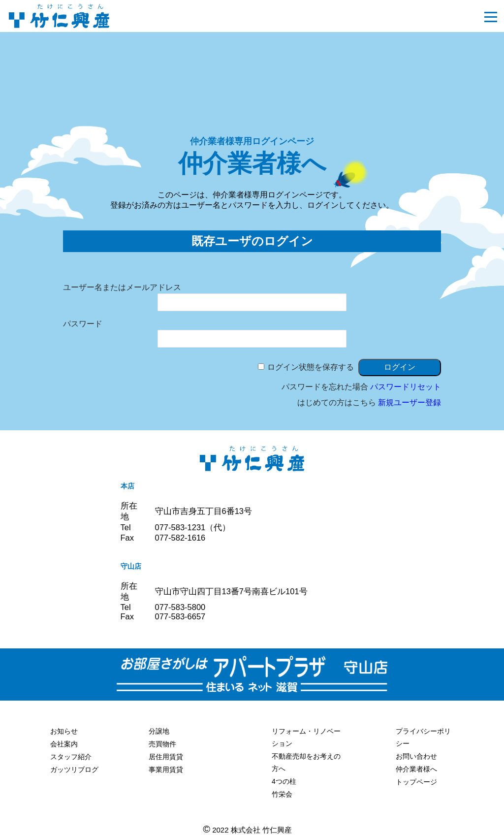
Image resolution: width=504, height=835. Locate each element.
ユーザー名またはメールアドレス (122, 287)
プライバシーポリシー (423, 737)
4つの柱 (284, 781)
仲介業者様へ (416, 769)
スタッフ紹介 (71, 757)
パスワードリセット (406, 387)
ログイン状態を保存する (311, 367)
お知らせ (64, 731)
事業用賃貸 (166, 770)
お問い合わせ (416, 756)
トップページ (416, 782)
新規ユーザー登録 (409, 402)
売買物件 (162, 744)
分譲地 (159, 731)
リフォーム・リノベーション (306, 737)
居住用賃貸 (166, 757)
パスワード (83, 324)
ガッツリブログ (74, 770)
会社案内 (64, 744)
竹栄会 (282, 794)
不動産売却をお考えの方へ (306, 762)
